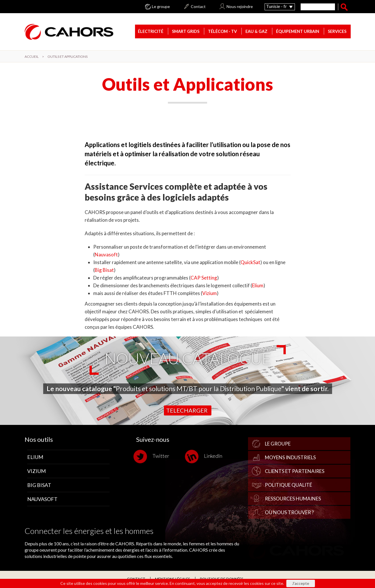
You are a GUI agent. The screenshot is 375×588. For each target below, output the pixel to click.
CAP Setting (204, 278)
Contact (198, 7)
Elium (258, 285)
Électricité (151, 31)
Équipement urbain (298, 31)
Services (337, 31)
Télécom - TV (222, 31)
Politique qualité (288, 485)
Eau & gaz (256, 31)
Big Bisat (104, 270)
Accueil (32, 57)
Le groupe (161, 7)
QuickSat (250, 262)
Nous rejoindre (240, 7)
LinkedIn (205, 457)
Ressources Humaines (293, 499)
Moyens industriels (290, 457)
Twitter (153, 457)
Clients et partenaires (295, 471)
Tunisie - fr (276, 6)
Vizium (210, 293)
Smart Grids (186, 31)
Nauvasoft (106, 255)
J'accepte (301, 583)
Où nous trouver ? (289, 512)
